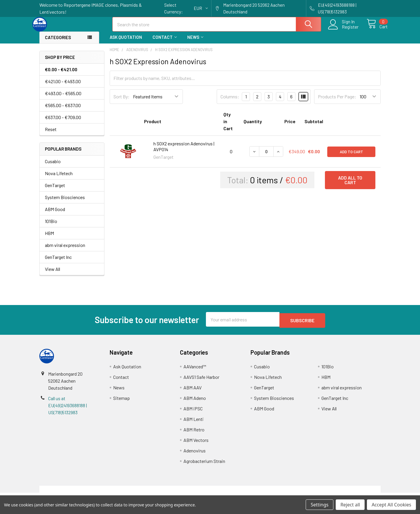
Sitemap (121, 402)
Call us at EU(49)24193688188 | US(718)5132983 (68, 409)
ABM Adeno (195, 402)
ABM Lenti (194, 423)
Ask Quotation (126, 42)
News (195, 42)
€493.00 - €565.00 (63, 99)
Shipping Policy (167, 493)
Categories (58, 43)
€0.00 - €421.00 (61, 75)
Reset (51, 134)
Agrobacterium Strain (204, 465)
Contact (165, 42)
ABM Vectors (196, 444)
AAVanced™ (195, 371)
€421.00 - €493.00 (63, 87)
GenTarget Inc (58, 262)
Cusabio (53, 167)
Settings (320, 505)
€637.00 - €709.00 (63, 122)
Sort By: (121, 102)
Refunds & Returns (253, 493)
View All (52, 274)
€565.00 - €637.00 (63, 110)
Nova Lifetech (59, 178)
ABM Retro (194, 434)
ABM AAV (192, 392)
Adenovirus (195, 455)
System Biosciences (65, 202)
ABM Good (55, 214)
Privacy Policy (338, 493)
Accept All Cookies (391, 505)
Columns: (230, 102)
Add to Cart (351, 157)
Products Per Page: (337, 102)
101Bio (51, 226)
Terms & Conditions (82, 493)
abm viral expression (65, 250)
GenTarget (55, 190)
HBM (49, 238)
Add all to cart (350, 185)
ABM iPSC (193, 413)
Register (343, 30)
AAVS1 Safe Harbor (201, 381)
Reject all (350, 505)
